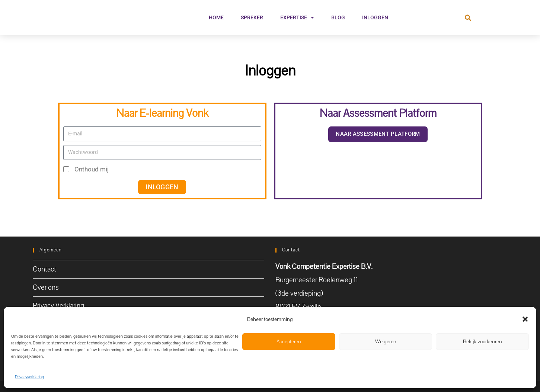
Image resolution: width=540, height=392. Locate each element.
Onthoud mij (86, 169)
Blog (338, 17)
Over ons (46, 287)
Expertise (297, 17)
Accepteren (289, 342)
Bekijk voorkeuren (483, 342)
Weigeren (386, 342)
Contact (44, 269)
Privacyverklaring (29, 377)
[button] (525, 318)
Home (216, 17)
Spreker (252, 17)
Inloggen (375, 17)
